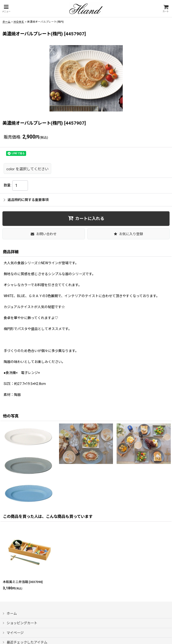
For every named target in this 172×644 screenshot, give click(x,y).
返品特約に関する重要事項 (26, 200)
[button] (6, 9)
